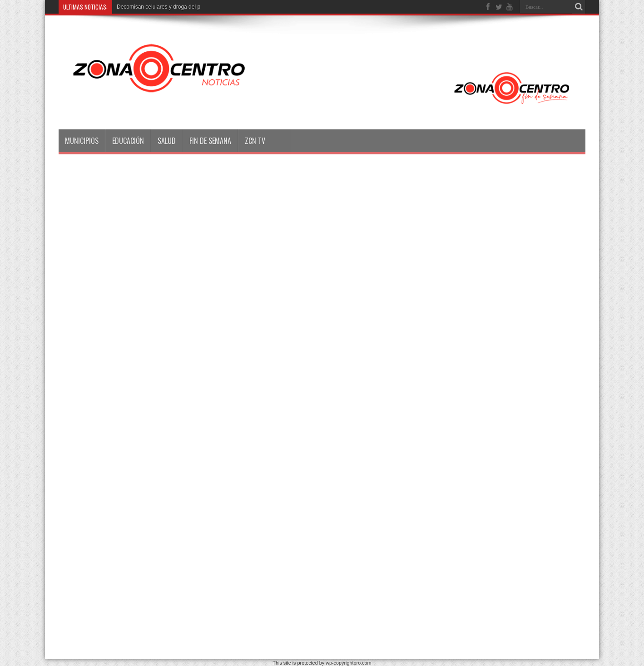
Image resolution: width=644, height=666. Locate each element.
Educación (128, 141)
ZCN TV (255, 141)
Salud (167, 141)
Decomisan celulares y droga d (154, 7)
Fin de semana (210, 141)
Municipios (82, 141)
